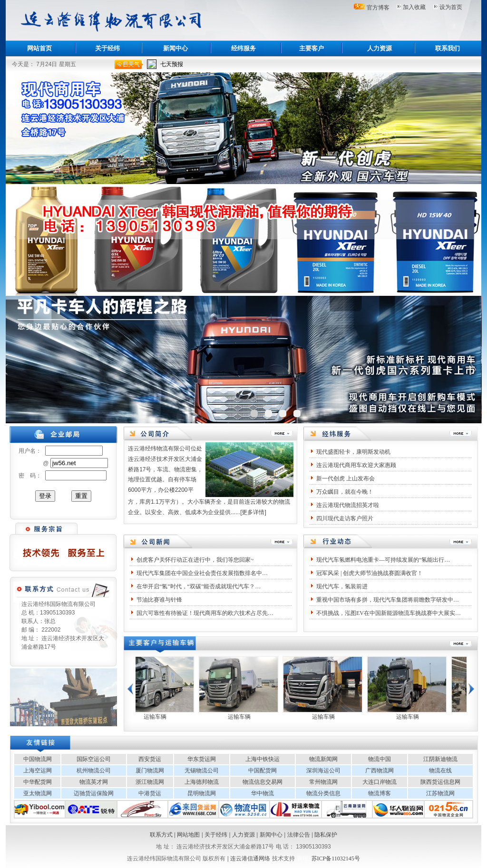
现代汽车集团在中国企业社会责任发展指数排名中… (202, 573)
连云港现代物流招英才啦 (348, 505)
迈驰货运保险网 (94, 793)
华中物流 (263, 793)
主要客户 (312, 48)
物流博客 (380, 793)
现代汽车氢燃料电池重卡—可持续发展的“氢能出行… (383, 560)
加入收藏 (414, 7)
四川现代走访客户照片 (345, 518)
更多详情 (253, 512)
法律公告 (299, 835)
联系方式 (161, 835)
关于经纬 (107, 48)
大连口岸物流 (380, 782)
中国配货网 (263, 770)
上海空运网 (38, 770)
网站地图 (188, 835)
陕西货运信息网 (440, 782)
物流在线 (440, 770)
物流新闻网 (323, 759)
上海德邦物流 (202, 782)
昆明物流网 (202, 793)
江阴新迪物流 (440, 759)
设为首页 (451, 7)
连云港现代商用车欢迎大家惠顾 (356, 465)
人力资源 (380, 48)
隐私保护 (326, 835)
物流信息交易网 (263, 782)
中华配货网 (38, 782)
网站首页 (39, 48)
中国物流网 (38, 759)
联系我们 (448, 48)
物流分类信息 (323, 793)
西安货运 (150, 759)
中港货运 (150, 793)
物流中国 (380, 759)
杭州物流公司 (94, 770)
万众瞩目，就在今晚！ (345, 492)
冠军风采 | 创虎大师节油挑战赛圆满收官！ (370, 573)
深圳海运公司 (323, 770)
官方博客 (378, 8)
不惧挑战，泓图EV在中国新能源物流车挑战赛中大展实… (389, 613)
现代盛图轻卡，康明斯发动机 (353, 452)
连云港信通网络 (250, 858)
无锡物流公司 (202, 770)
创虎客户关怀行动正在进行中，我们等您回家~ (195, 560)
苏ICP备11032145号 (336, 858)
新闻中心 (175, 48)
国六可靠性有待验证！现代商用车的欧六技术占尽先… (205, 613)
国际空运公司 (94, 759)
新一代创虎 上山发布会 (346, 478)
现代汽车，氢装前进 (342, 586)
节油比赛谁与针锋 (159, 600)
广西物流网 (380, 770)
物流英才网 (94, 782)
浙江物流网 (150, 782)
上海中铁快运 (263, 759)
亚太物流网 (38, 793)
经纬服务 (243, 48)
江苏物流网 (440, 793)
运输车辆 (163, 717)
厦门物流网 (150, 770)
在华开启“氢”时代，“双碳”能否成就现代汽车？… (199, 586)
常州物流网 (323, 782)
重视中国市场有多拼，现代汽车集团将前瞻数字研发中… (388, 600)
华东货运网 (202, 759)
